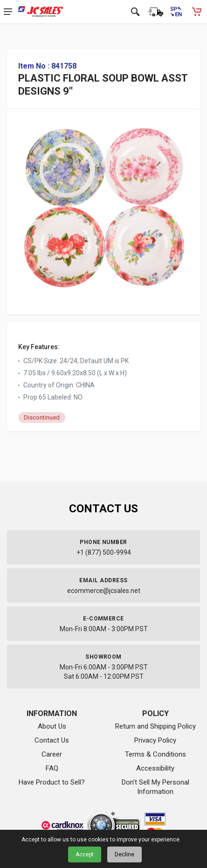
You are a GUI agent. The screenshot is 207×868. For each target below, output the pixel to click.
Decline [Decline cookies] (124, 854)
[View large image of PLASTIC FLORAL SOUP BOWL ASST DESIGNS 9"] (103, 205)
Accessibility (155, 768)
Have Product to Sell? (52, 782)
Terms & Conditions (155, 754)
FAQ (52, 768)
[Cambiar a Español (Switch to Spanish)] (176, 12)
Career (52, 754)
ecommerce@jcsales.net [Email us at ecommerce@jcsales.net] (104, 591)
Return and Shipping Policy (155, 726)
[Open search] (135, 12)
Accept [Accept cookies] (85, 854)
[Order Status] (156, 12)
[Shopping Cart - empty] (197, 12)
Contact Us (52, 740)
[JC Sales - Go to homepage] (40, 12)
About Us (52, 726)
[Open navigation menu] (8, 12)
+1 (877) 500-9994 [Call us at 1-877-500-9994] (104, 552)
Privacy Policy (155, 740)
